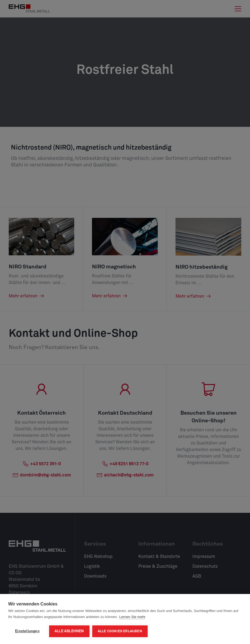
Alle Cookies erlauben (120, 631)
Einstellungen (27, 631)
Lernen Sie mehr (132, 617)
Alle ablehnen (69, 631)
